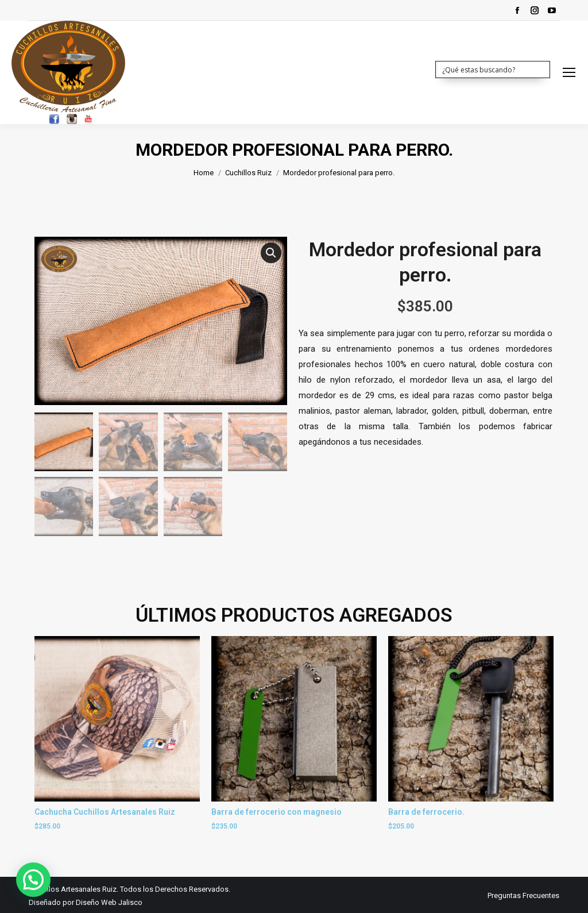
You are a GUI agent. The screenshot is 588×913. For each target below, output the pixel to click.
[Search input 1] (493, 69)
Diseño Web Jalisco (109, 901)
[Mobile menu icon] (569, 72)
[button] (271, 253)
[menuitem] (523, 894)
